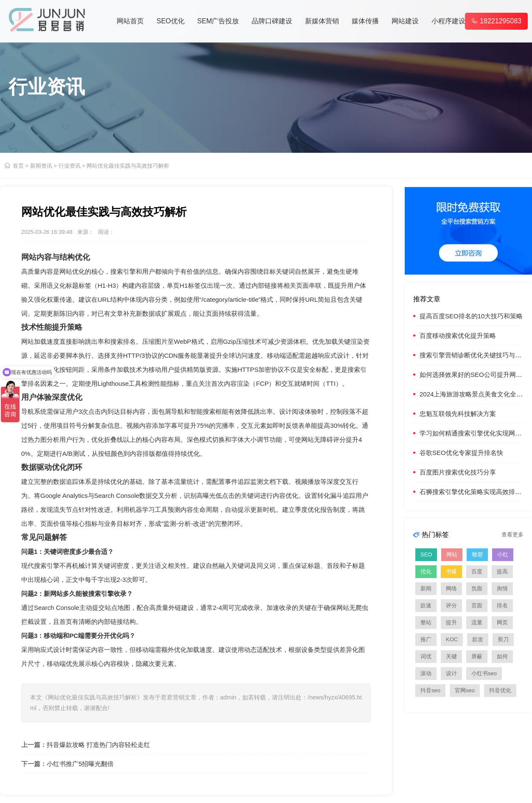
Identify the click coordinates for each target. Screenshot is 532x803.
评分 (451, 605)
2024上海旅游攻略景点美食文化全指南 (474, 394)
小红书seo (484, 673)
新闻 (426, 588)
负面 (477, 588)
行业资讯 (70, 166)
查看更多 (512, 535)
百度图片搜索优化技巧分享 (458, 472)
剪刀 (503, 639)
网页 (502, 622)
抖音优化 (500, 690)
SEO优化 (171, 21)
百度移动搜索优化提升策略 (458, 336)
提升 (451, 622)
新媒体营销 (322, 21)
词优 (426, 656)
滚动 (426, 673)
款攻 (478, 639)
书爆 (451, 571)
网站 (452, 555)
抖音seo (430, 690)
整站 (426, 622)
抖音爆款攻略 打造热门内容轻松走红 (98, 745)
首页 (18, 166)
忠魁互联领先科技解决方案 (458, 414)
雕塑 (477, 555)
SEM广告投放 (218, 21)
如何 (502, 656)
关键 (451, 656)
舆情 (502, 588)
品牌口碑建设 (272, 21)
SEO (426, 555)
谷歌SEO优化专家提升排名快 (461, 453)
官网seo (465, 690)
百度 (477, 571)
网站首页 (130, 21)
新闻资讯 (41, 166)
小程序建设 (448, 21)
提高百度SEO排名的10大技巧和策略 (471, 316)
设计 (451, 673)
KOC (452, 639)
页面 (477, 605)
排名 (502, 605)
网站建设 (405, 21)
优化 (426, 571)
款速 (426, 605)
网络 (451, 588)
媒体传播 (365, 21)
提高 (502, 571)
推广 (426, 639)
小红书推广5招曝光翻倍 (80, 764)
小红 (503, 555)
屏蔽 (477, 656)
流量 (477, 622)
